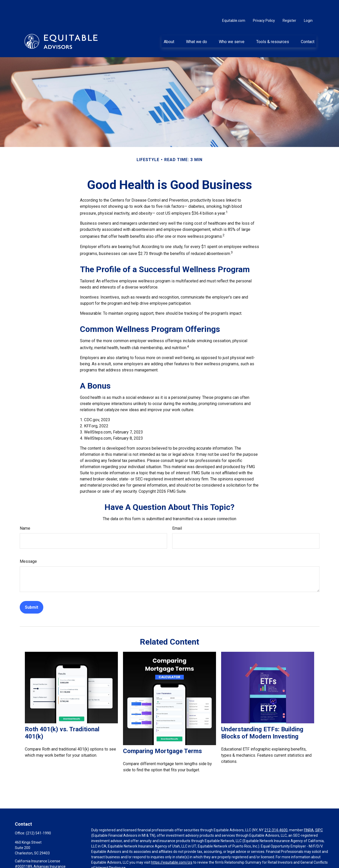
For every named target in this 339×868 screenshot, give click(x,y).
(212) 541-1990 (38, 818)
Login (308, 5)
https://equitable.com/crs (172, 847)
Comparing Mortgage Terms (162, 736)
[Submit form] (32, 592)
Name (25, 513)
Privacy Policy (264, 5)
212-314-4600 (276, 815)
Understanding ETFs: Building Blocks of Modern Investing (262, 717)
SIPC (319, 815)
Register (289, 5)
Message (28, 546)
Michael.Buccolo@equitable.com (41, 865)
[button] (169, 26)
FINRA (309, 815)
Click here (99, 858)
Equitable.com (234, 5)
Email (177, 513)
